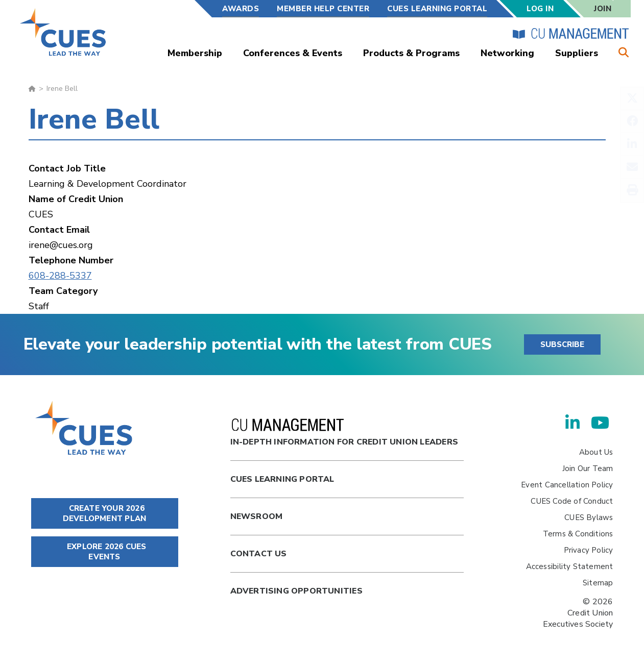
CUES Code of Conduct (572, 501)
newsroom (257, 516)
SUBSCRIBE (562, 344)
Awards (241, 9)
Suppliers (577, 53)
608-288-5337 (60, 276)
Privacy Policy (589, 550)
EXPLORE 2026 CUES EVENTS (105, 552)
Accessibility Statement (570, 566)
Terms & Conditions (578, 534)
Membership (195, 53)
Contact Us (259, 554)
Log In (540, 9)
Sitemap (598, 583)
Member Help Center (323, 9)
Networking (507, 53)
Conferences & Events (293, 53)
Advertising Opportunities (296, 591)
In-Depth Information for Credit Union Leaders (344, 433)
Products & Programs (411, 53)
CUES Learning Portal (437, 9)
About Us (596, 452)
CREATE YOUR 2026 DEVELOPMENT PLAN (104, 513)
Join (603, 9)
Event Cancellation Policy (567, 485)
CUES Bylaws (589, 517)
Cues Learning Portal (282, 479)
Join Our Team (588, 468)
